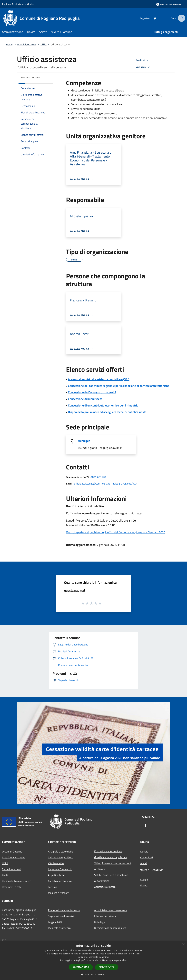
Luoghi (144, 880)
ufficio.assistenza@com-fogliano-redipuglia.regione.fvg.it (106, 484)
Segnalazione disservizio (62, 916)
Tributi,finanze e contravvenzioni (113, 863)
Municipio (84, 441)
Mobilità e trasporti (59, 893)
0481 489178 (98, 477)
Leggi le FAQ (55, 922)
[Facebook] (152, 18)
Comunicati (147, 857)
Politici (6, 875)
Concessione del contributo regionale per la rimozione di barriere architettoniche (119, 386)
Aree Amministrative (14, 857)
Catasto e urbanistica (60, 881)
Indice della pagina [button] (30, 78)
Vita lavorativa (56, 863)
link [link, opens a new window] (125, 960)
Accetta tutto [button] (81, 967)
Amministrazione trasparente (111, 910)
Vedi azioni (143, 67)
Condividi (143, 60)
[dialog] (94, 960)
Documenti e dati (11, 887)
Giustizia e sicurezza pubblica (110, 857)
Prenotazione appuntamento (64, 910)
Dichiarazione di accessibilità (110, 928)
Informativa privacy (105, 916)
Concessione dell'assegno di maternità (92, 392)
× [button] (183, 944)
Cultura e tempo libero (60, 857)
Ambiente (100, 869)
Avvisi (144, 863)
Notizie (144, 851)
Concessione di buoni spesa (85, 399)
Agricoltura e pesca (105, 887)
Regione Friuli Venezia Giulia (18, 4)
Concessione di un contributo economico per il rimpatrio (103, 405)
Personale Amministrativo (16, 881)
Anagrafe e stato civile (60, 851)
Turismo (52, 887)
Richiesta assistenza (59, 928)
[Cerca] (181, 18)
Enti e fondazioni (11, 869)
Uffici (44, 44)
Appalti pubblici (57, 875)
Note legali (100, 922)
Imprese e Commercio (60, 869)
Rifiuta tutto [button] (107, 967)
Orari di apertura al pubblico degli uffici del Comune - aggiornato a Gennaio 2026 (116, 532)
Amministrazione (27, 44)
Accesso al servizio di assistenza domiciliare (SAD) (99, 379)
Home (9, 44)
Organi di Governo (12, 851)
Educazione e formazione (108, 851)
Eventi (144, 885)
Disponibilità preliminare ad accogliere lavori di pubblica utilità (107, 412)
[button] (94, 974)
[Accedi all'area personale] (168, 4)
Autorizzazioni (102, 881)
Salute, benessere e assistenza (111, 875)
